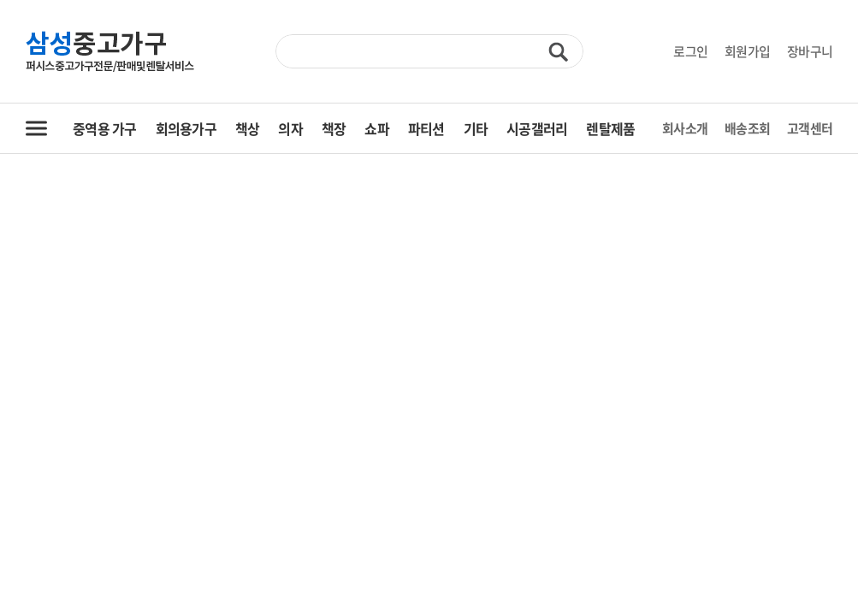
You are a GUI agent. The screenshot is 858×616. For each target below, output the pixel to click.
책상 (248, 128)
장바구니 (810, 51)
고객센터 (810, 128)
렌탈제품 (610, 128)
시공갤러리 (537, 128)
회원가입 (747, 51)
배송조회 (747, 128)
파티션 (426, 128)
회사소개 (685, 128)
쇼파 (377, 128)
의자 (290, 128)
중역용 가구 (105, 128)
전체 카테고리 (36, 129)
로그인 (690, 51)
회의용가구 (186, 128)
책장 (334, 128)
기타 (476, 128)
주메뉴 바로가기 (0, 0)
